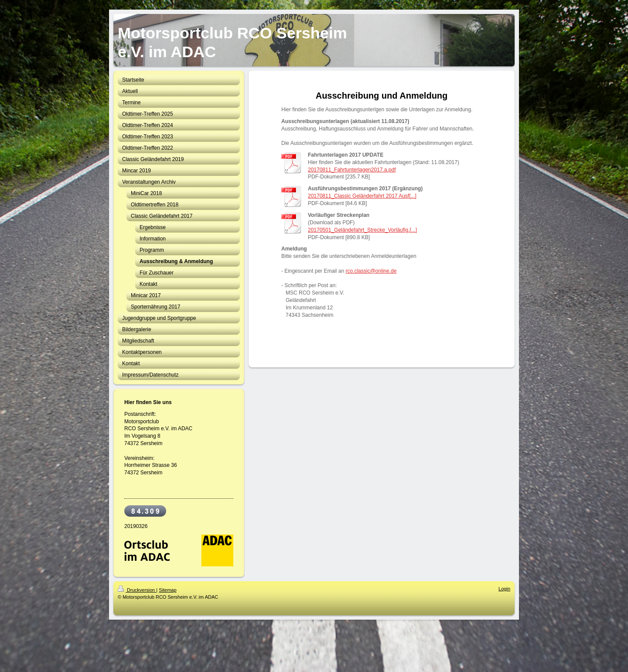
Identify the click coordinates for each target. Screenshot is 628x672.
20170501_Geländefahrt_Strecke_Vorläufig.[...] (362, 230)
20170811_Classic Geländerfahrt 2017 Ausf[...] (362, 196)
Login (504, 589)
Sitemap (167, 590)
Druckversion (137, 590)
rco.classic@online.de (371, 271)
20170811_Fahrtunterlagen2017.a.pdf (352, 170)
